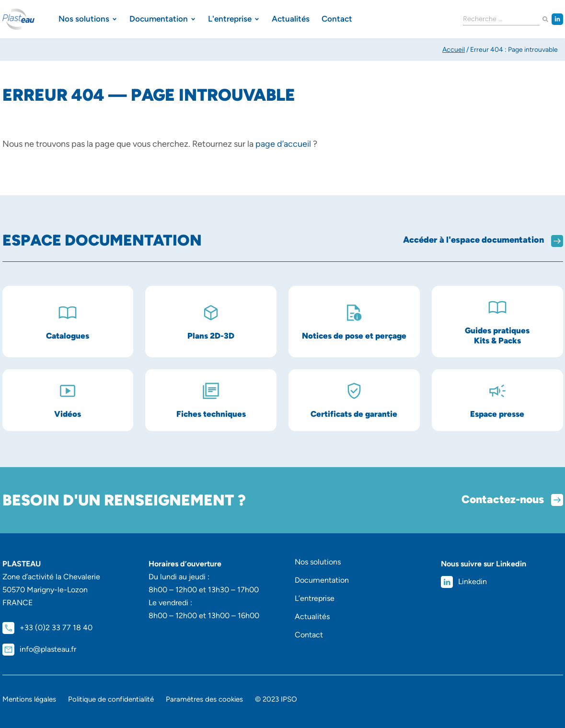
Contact (309, 635)
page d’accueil (283, 144)
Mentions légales (29, 699)
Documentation (322, 580)
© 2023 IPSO (276, 699)
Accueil (454, 50)
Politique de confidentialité (111, 699)
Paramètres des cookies (204, 699)
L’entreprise (315, 598)
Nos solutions (318, 562)
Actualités (312, 616)
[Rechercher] (546, 19)
